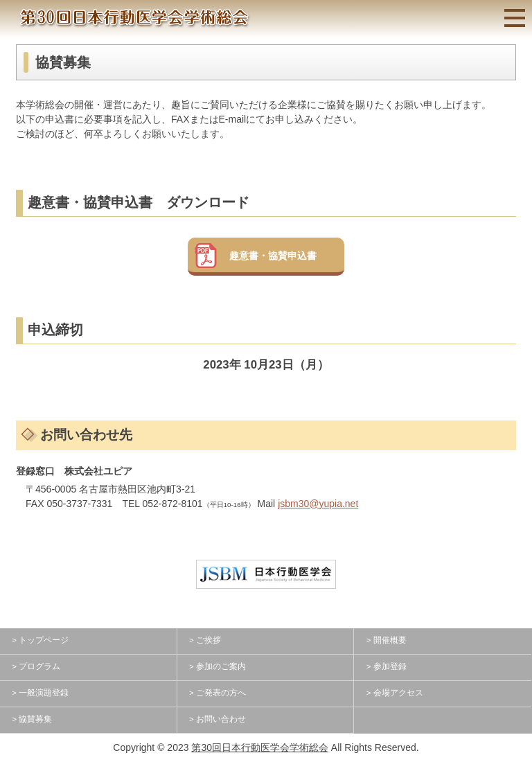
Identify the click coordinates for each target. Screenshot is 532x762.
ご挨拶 (209, 640)
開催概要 (390, 640)
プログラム (39, 666)
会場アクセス (398, 693)
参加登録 (390, 666)
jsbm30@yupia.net (318, 504)
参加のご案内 (221, 666)
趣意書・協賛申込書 (273, 256)
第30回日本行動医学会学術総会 (260, 747)
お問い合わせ (221, 719)
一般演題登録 (44, 693)
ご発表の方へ (221, 693)
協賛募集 (35, 719)
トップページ (44, 640)
